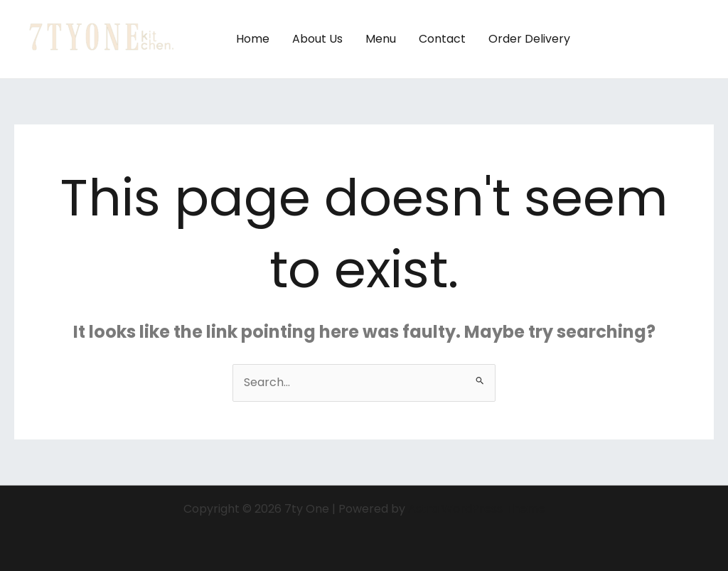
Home (253, 39)
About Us (317, 39)
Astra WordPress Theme (477, 509)
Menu (381, 39)
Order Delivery (529, 39)
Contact (442, 39)
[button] (655, 39)
